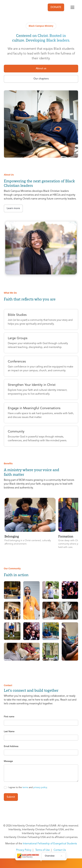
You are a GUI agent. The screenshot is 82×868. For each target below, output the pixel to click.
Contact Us (60, 850)
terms (25, 787)
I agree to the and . (28, 787)
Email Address (11, 746)
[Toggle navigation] (72, 7)
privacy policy (40, 787)
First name (9, 717)
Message (8, 761)
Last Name (9, 732)
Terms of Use (43, 850)
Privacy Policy (24, 850)
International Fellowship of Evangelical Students (50, 844)
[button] (30, 523)
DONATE (56, 7)
